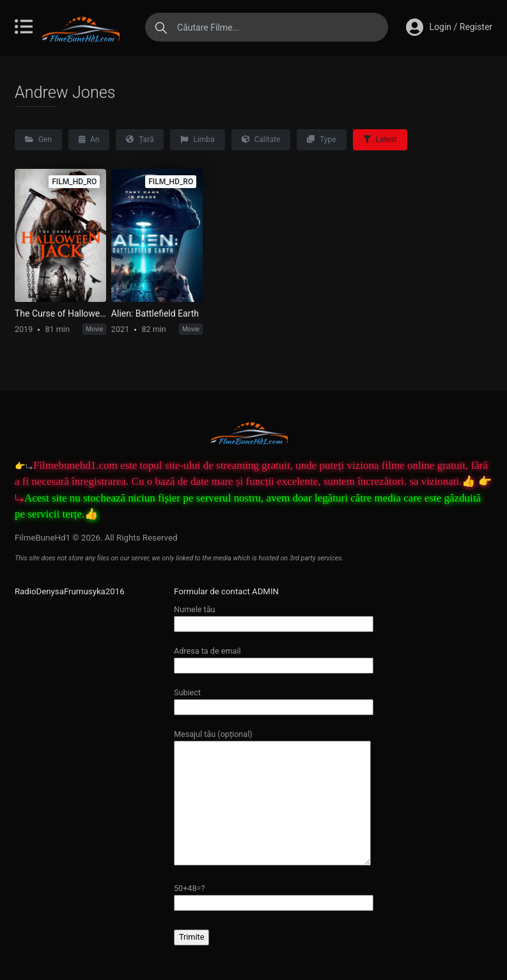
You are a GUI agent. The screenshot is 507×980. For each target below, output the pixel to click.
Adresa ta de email (274, 658)
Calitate (261, 139)
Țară (140, 139)
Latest (380, 139)
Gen (38, 139)
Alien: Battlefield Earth (155, 313)
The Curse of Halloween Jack (60, 313)
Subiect (274, 699)
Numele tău (274, 616)
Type (321, 139)
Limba (197, 139)
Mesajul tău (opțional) (272, 798)
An (89, 139)
